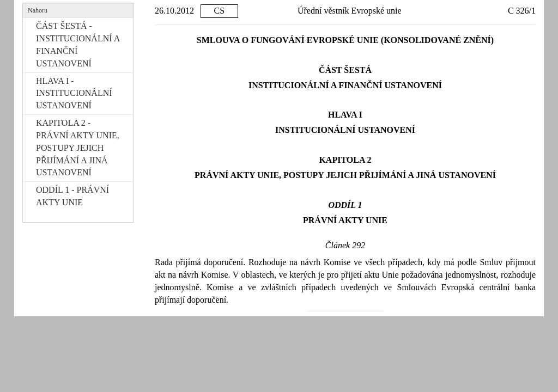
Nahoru (38, 10)
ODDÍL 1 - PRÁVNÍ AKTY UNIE (72, 196)
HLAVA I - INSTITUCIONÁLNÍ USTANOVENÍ (74, 93)
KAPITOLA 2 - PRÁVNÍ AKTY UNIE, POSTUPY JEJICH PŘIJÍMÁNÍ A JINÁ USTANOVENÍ (78, 148)
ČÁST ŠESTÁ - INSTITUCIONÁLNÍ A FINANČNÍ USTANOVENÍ (78, 45)
